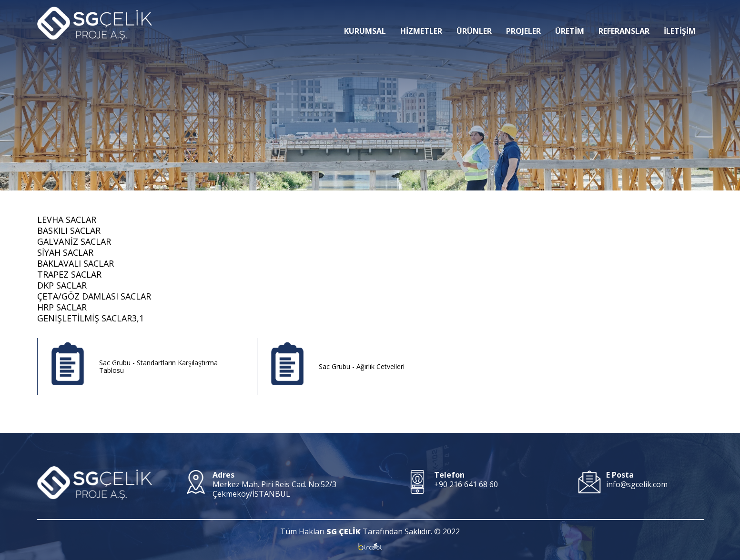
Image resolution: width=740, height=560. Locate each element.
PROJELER (523, 17)
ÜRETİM (570, 17)
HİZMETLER (421, 17)
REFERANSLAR (624, 17)
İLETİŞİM (680, 17)
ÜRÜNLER (474, 17)
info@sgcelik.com (637, 484)
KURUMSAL (365, 17)
